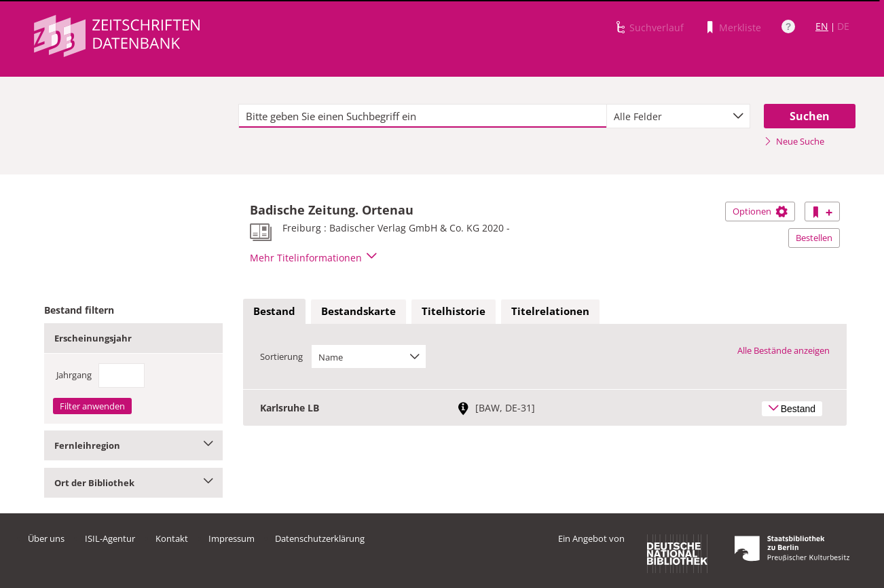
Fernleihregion (133, 445)
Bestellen (814, 238)
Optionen (760, 211)
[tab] (274, 312)
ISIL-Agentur (110, 538)
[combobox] (678, 116)
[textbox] (423, 116)
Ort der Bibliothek (133, 483)
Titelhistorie (454, 311)
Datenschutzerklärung (320, 538)
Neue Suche (794, 141)
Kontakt (172, 538)
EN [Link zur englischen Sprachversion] (822, 26)
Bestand (274, 311)
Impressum (232, 538)
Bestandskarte (358, 311)
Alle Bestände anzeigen (784, 350)
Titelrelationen (550, 311)
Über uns (46, 538)
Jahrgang (74, 375)
